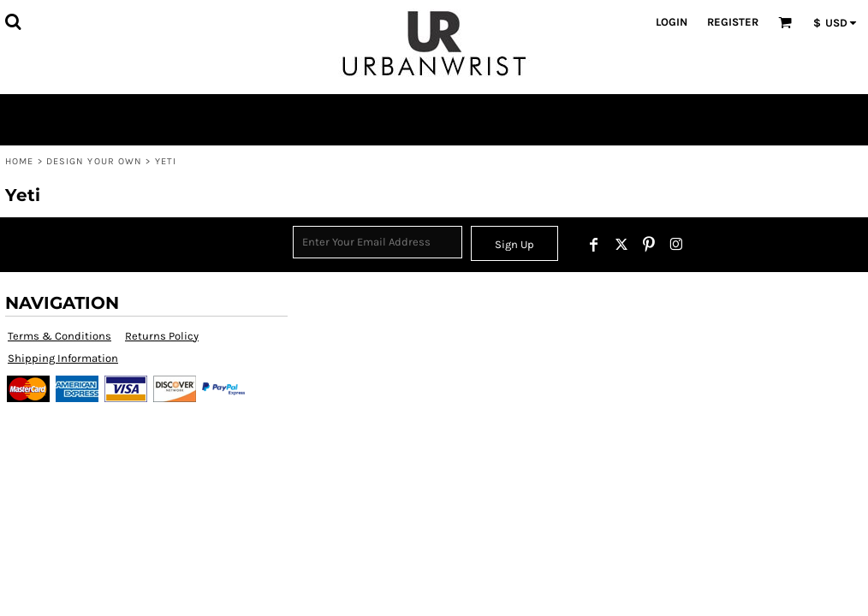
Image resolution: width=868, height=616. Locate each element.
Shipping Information (63, 358)
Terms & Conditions (59, 336)
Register (733, 22)
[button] (13, 21)
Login (672, 22)
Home (19, 161)
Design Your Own (95, 161)
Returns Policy (162, 336)
